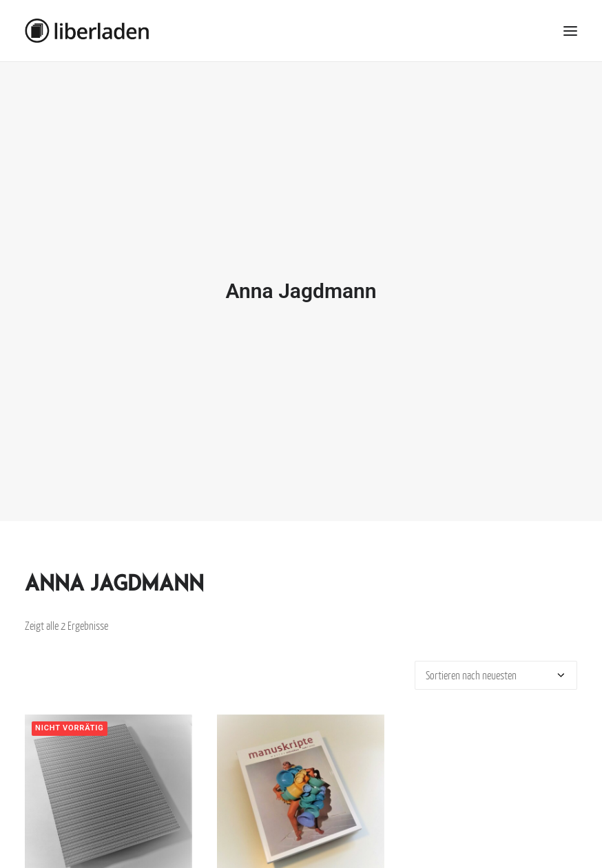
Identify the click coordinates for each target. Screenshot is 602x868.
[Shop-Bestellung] (496, 669)
